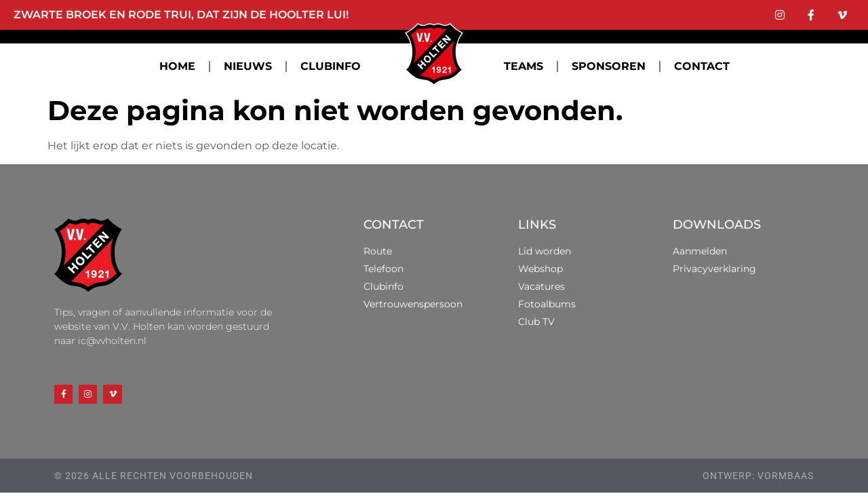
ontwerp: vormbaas (758, 479)
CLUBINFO (331, 66)
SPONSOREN (609, 66)
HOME (177, 66)
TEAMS (524, 66)
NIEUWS (248, 66)
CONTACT (702, 66)
